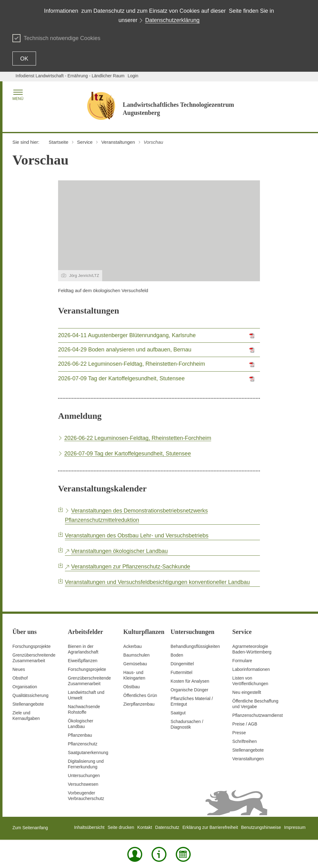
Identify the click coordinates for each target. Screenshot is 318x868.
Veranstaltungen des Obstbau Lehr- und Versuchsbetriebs (137, 536)
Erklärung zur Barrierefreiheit (210, 827)
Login (133, 76)
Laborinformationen (251, 669)
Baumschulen (136, 655)
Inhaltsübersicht (89, 827)
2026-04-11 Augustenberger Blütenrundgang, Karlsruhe (127, 335)
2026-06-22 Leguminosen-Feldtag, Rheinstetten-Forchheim (132, 364)
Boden (177, 655)
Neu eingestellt (247, 692)
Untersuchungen (84, 775)
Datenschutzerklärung (172, 20)
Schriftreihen (245, 741)
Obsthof (20, 678)
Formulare (242, 661)
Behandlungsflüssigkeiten (195, 646)
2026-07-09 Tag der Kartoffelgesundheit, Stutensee (121, 378)
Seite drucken (121, 827)
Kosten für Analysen (190, 681)
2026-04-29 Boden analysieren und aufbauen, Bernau (125, 350)
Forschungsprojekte (32, 646)
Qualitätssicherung (30, 695)
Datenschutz (167, 827)
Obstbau (132, 687)
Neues (19, 669)
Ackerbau (132, 646)
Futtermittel (181, 672)
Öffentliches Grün (140, 695)
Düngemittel (182, 664)
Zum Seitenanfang (30, 828)
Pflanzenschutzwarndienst (258, 715)
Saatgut (178, 713)
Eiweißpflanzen (83, 661)
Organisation (25, 687)
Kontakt (145, 827)
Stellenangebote (28, 704)
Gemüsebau (135, 664)
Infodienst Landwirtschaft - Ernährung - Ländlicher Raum (70, 76)
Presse (239, 733)
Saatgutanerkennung (88, 753)
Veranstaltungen (248, 759)
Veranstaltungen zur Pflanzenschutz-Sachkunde (131, 567)
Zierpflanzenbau (139, 704)
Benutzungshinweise (261, 827)
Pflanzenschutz (83, 744)
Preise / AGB (245, 724)
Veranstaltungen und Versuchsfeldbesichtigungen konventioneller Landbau (157, 582)
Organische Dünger (189, 690)
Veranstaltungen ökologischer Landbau (119, 551)
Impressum (295, 827)
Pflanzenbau (80, 735)
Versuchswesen (83, 784)
